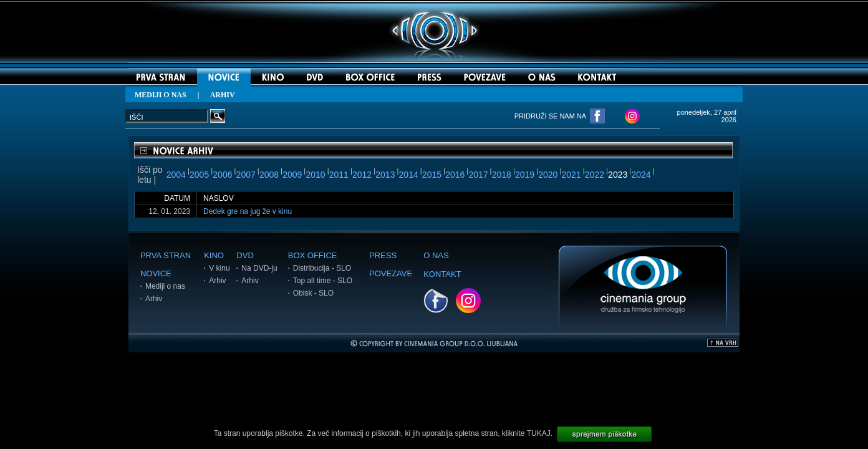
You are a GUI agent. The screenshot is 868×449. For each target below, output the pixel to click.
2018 (502, 175)
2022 (595, 175)
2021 (571, 175)
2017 (478, 175)
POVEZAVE (391, 273)
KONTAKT (442, 274)
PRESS (383, 255)
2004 (176, 175)
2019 (525, 175)
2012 (362, 175)
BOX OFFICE (313, 255)
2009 (292, 175)
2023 (618, 175)
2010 (315, 175)
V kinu (219, 268)
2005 (199, 175)
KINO (214, 255)
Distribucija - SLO (322, 268)
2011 (339, 175)
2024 (641, 175)
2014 (409, 175)
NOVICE (156, 273)
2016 (455, 175)
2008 (269, 175)
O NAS (436, 255)
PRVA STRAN (166, 255)
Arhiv (154, 299)
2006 (222, 175)
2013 (385, 175)
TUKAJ (539, 433)
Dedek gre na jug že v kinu (248, 211)
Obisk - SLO (313, 293)
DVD (245, 255)
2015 (432, 175)
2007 (246, 175)
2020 (548, 175)
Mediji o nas (165, 286)
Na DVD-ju (259, 268)
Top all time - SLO (323, 281)
